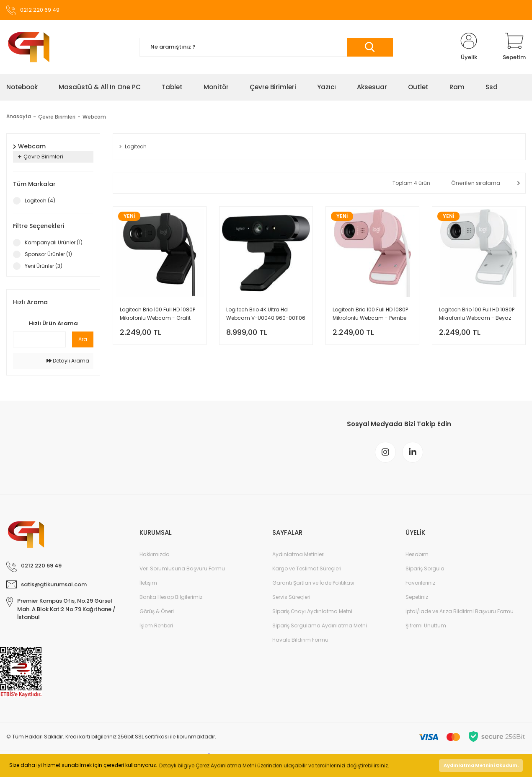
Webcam (94, 117)
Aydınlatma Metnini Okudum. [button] (481, 765)
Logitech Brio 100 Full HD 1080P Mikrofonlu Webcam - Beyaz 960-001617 (477, 314)
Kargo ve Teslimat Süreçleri (307, 569)
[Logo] (29, 47)
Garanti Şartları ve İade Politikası (313, 583)
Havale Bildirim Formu (300, 640)
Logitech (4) (40, 201)
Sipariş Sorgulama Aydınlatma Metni (320, 625)
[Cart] (514, 47)
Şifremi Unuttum (426, 625)
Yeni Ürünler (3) (44, 266)
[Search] (266, 47)
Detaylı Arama (68, 361)
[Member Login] (469, 47)
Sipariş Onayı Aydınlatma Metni (312, 611)
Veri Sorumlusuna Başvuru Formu (182, 569)
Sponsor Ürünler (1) (48, 254)
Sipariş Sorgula (425, 569)
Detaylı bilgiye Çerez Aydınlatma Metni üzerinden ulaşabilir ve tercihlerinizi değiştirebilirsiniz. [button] (274, 765)
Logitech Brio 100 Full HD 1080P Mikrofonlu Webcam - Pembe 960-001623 (370, 314)
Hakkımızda (155, 554)
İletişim (148, 583)
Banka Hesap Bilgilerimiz (171, 597)
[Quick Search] (39, 339)
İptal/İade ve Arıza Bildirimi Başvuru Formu (460, 611)
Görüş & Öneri (157, 611)
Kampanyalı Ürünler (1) (54, 242)
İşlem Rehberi (156, 625)
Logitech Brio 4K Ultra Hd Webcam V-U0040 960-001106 (266, 314)
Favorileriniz (420, 583)
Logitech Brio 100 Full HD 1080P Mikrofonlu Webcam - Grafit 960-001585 (158, 314)
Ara (83, 339)
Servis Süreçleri (291, 597)
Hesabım (417, 554)
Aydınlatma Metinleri (298, 554)
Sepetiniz (417, 597)
